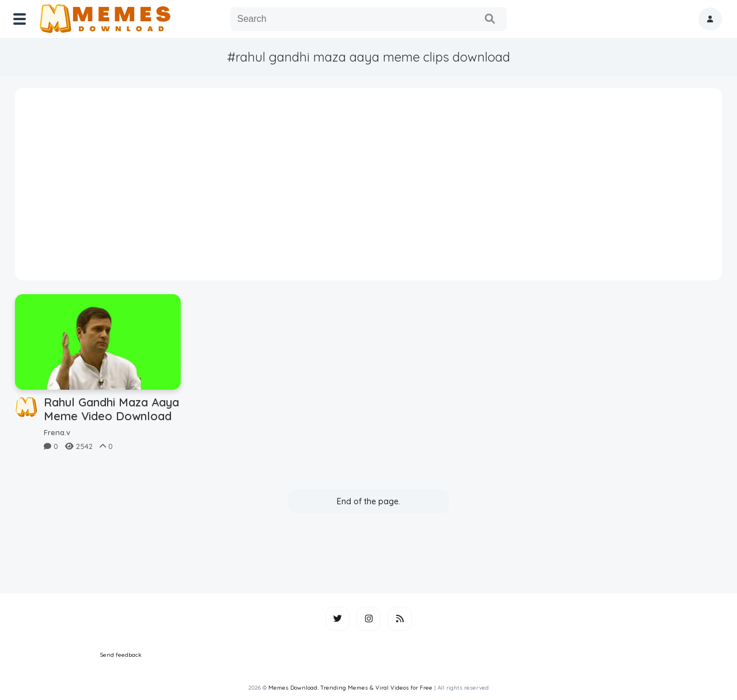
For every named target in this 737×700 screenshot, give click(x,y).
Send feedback (121, 655)
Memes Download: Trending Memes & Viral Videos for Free (350, 688)
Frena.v (57, 432)
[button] (710, 19)
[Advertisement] (369, 188)
